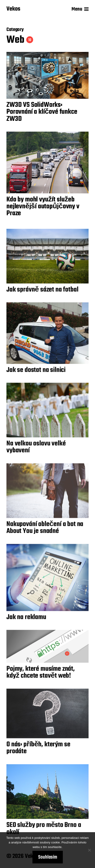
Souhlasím (48, 857)
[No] (89, 850)
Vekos (13, 9)
